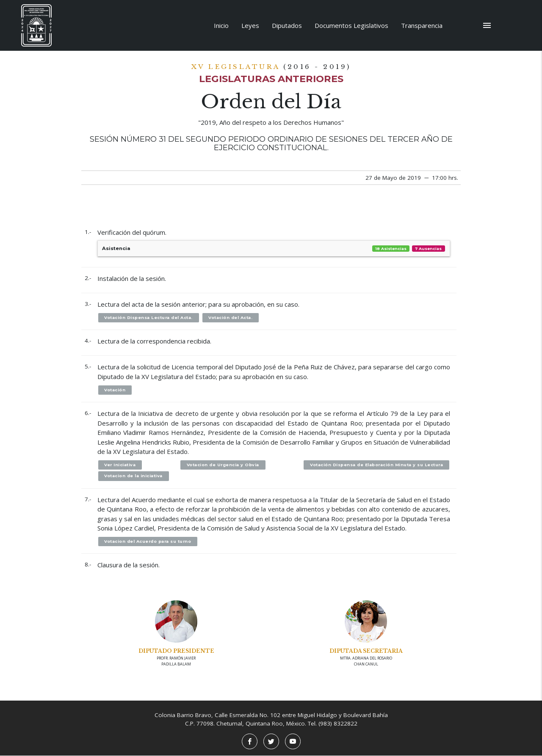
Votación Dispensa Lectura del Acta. (149, 318)
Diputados (287, 25)
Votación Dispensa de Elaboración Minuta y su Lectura (376, 465)
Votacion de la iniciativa (134, 476)
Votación (115, 390)
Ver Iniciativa (120, 465)
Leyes (250, 25)
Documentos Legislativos (351, 25)
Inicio (221, 25)
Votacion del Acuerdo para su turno (149, 542)
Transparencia (422, 25)
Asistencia (274, 249)
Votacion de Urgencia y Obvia (222, 465)
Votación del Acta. (232, 318)
